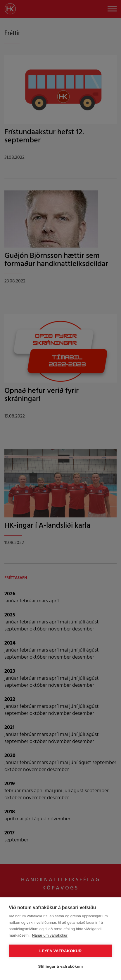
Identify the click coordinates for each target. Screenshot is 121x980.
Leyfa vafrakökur (61, 951)
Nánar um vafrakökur (50, 935)
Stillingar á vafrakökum (60, 966)
